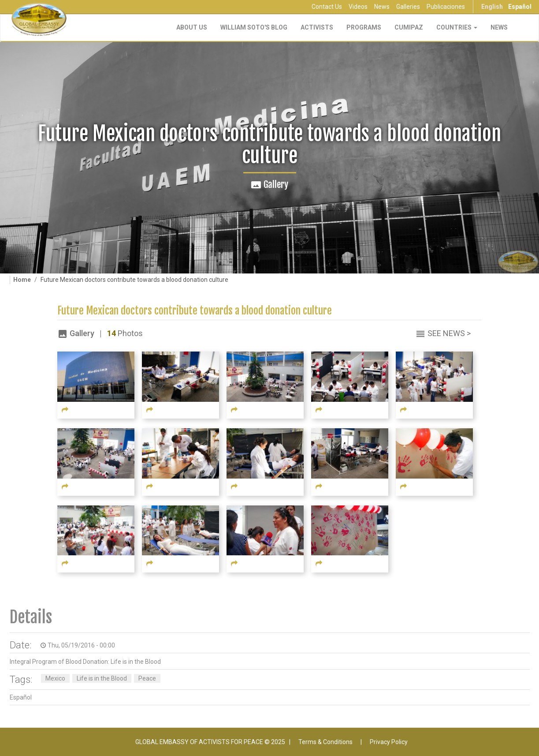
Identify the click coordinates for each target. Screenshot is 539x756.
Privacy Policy (389, 742)
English (492, 7)
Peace (147, 678)
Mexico (55, 678)
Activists (317, 27)
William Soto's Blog (254, 27)
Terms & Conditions (325, 742)
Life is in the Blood (102, 678)
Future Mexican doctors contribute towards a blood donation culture (195, 311)
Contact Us (327, 7)
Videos (358, 7)
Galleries (408, 7)
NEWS (499, 27)
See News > (449, 333)
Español (520, 7)
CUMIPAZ (409, 27)
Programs (364, 27)
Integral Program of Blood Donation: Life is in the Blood (85, 662)
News (382, 7)
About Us (192, 27)
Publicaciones (446, 7)
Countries (457, 27)
